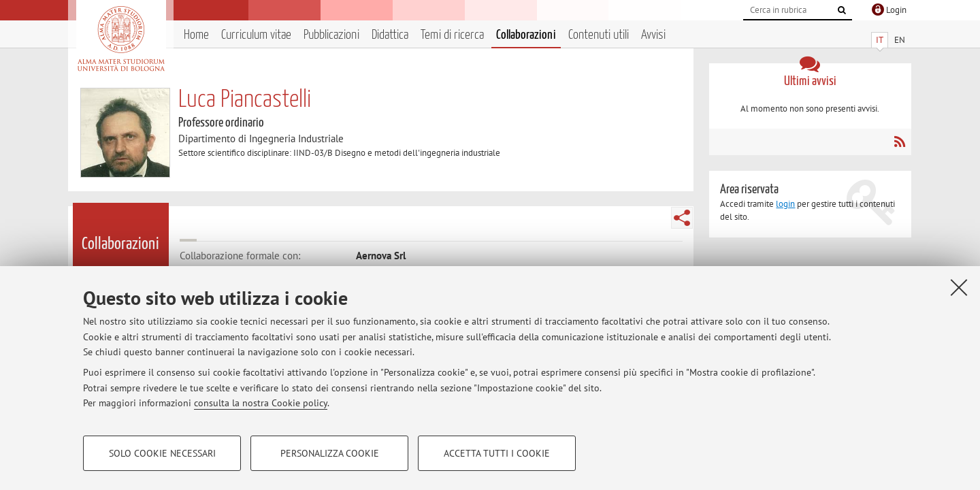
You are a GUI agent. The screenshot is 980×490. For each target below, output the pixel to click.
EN (900, 40)
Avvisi (653, 35)
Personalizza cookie (330, 453)
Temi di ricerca (452, 35)
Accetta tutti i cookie (497, 453)
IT (880, 40)
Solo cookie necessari (162, 453)
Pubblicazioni (331, 35)
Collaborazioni (526, 35)
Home (196, 35)
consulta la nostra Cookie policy (261, 403)
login (785, 204)
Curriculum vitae (256, 35)
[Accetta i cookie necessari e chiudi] (959, 287)
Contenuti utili (599, 35)
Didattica (390, 35)
